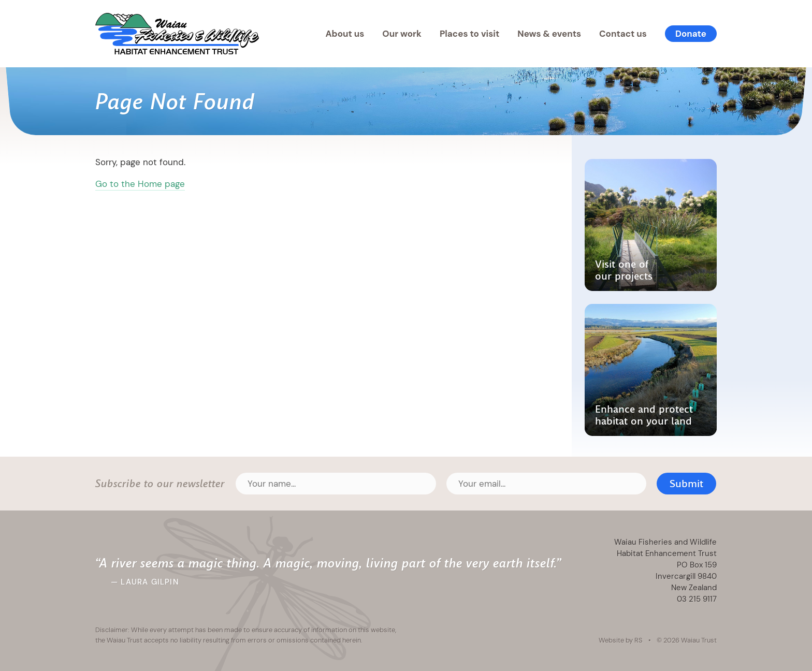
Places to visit (469, 34)
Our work (402, 34)
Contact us (623, 34)
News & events (549, 34)
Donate (691, 34)
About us (345, 34)
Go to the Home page (140, 184)
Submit (686, 484)
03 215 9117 (697, 599)
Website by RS (621, 640)
